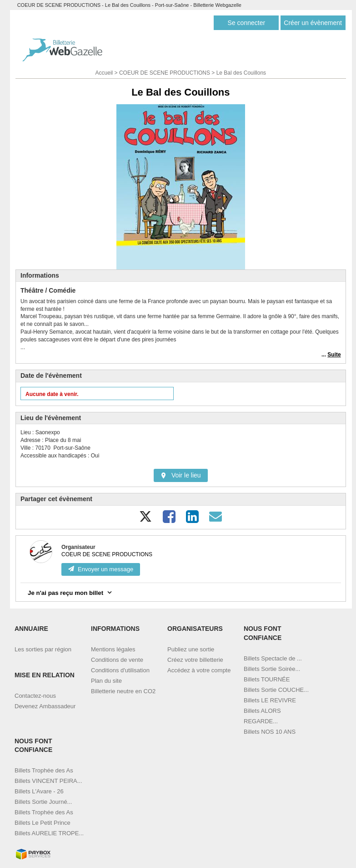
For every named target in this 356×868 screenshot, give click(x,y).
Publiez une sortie (191, 649)
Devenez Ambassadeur (45, 706)
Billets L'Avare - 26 (39, 791)
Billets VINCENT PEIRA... (48, 781)
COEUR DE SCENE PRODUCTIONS (165, 73)
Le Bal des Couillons (241, 73)
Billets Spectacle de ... (273, 658)
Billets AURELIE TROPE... (49, 833)
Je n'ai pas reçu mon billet (71, 592)
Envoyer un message (101, 569)
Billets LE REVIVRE (270, 700)
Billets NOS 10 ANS (270, 732)
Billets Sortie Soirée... (272, 669)
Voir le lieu (181, 475)
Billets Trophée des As (44, 770)
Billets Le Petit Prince (43, 823)
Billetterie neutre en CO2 (123, 691)
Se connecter (247, 23)
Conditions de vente (117, 660)
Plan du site (106, 681)
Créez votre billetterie (195, 660)
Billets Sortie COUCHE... (276, 690)
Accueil (104, 73)
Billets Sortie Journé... (43, 802)
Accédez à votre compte (199, 670)
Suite (334, 355)
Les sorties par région (43, 649)
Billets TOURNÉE (267, 679)
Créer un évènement (313, 23)
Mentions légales (113, 649)
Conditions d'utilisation (120, 670)
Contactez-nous (35, 696)
